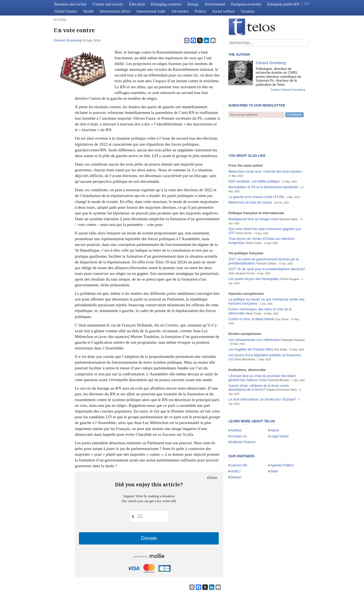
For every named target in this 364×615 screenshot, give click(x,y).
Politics (200, 11)
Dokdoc (236, 450)
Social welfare (223, 11)
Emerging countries (166, 4)
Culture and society (108, 4)
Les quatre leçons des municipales (254, 252)
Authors (236, 403)
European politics (281, 4)
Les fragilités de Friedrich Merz (251, 322)
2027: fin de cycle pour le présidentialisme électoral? (267, 242)
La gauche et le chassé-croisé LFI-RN (256, 170)
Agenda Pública (282, 438)
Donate (149, 538)
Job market (180, 11)
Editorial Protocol (243, 415)
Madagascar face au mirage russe (253, 192)
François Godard (266, 236)
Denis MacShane (245, 332)
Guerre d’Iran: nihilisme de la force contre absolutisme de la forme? (259, 361)
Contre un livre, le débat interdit (251, 292)
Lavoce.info (239, 438)
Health (88, 11)
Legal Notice (279, 409)
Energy (193, 4)
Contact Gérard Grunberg (288, 90)
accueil (60, 20)
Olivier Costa (253, 216)
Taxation (247, 11)
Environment (215, 4)
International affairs (115, 11)
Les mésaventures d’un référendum (254, 313)
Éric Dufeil (281, 323)
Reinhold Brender (279, 353)
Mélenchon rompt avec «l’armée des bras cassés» (265, 145)
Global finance (66, 11)
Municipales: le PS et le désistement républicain (263, 160)
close (212, 478)
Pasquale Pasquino (293, 313)
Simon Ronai (244, 206)
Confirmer (295, 115)
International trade (151, 11)
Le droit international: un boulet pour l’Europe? (262, 372)
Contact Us (239, 409)
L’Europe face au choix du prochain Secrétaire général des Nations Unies (262, 351)
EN (297, 4)
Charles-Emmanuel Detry (282, 363)
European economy (246, 4)
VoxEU (236, 444)
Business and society (71, 4)
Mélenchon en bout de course (250, 175)
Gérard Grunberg (67, 40)
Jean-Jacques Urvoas (242, 246)
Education (137, 4)
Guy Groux (282, 292)
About (275, 403)
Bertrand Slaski (288, 192)
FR (307, 4)
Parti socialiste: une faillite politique (254, 154)
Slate (274, 444)
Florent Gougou (289, 252)
